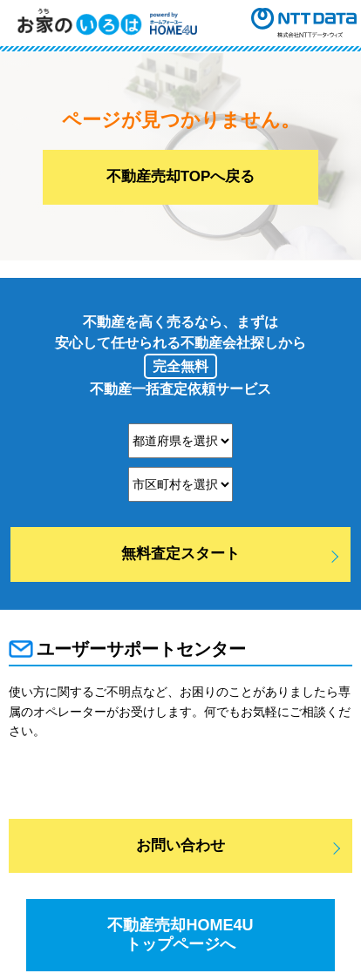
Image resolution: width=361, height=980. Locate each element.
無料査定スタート (180, 554)
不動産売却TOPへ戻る (181, 176)
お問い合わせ (180, 845)
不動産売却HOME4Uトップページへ (180, 935)
